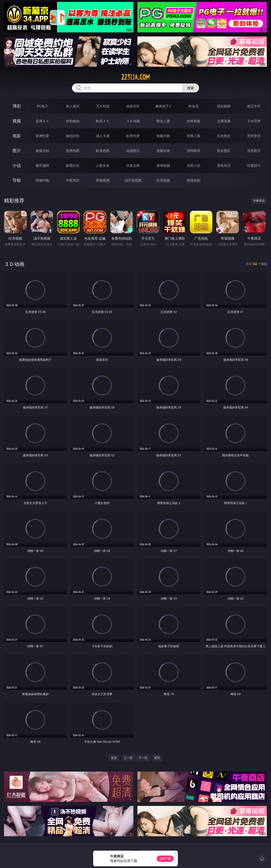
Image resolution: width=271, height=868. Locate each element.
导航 (17, 180)
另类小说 (194, 165)
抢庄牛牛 (254, 106)
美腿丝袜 (163, 151)
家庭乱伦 (73, 165)
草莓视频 (103, 180)
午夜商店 (73, 180)
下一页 (143, 758)
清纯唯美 (194, 151)
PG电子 (42, 106)
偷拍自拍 (73, 136)
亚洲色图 (73, 151)
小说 (17, 165)
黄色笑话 (224, 165)
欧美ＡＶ (103, 121)
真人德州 (73, 106)
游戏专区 (133, 106)
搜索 (191, 88)
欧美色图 (103, 151)
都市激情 (42, 165)
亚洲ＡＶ (42, 121)
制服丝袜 (163, 136)
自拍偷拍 (73, 121)
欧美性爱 (133, 136)
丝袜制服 (194, 121)
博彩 (17, 106)
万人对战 (103, 106)
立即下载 (165, 859)
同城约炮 (42, 180)
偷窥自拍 (42, 151)
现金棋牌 (224, 106)
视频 (17, 121)
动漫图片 (133, 151)
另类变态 (254, 136)
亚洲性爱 (42, 136)
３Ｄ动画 (133, 121)
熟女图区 (224, 151)
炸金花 (194, 106)
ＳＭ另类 (254, 121)
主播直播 (224, 121)
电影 (17, 136)
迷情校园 (163, 165)
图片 (17, 151)
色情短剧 (194, 180)
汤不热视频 (133, 180)
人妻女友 (103, 165)
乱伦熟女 (224, 136)
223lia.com (135, 77)
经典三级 (194, 136)
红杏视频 (163, 180)
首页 (114, 758)
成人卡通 (103, 136)
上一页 (128, 758)
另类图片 (254, 151)
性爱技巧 (254, 165)
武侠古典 (133, 165)
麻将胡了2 (163, 106)
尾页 (157, 758)
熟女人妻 (163, 121)
